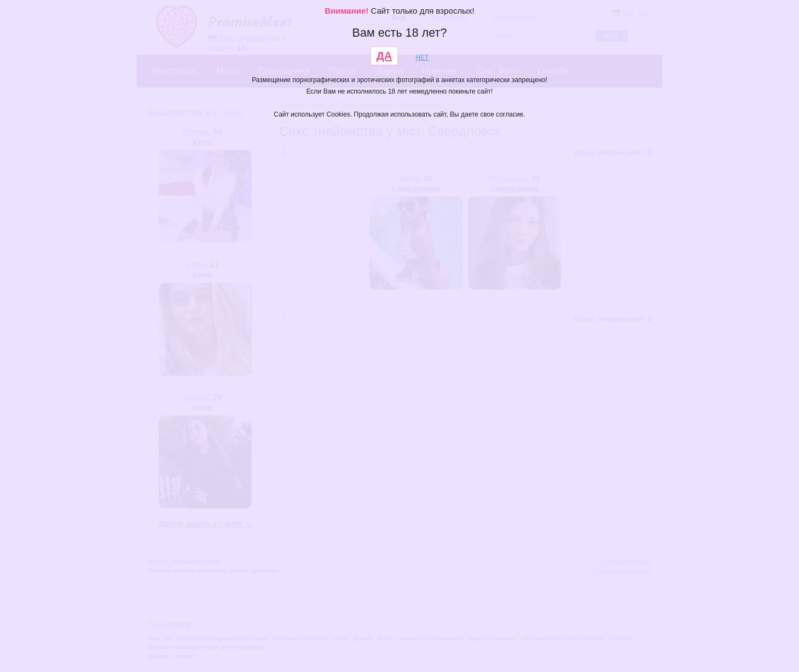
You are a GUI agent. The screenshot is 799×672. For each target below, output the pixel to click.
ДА (384, 56)
